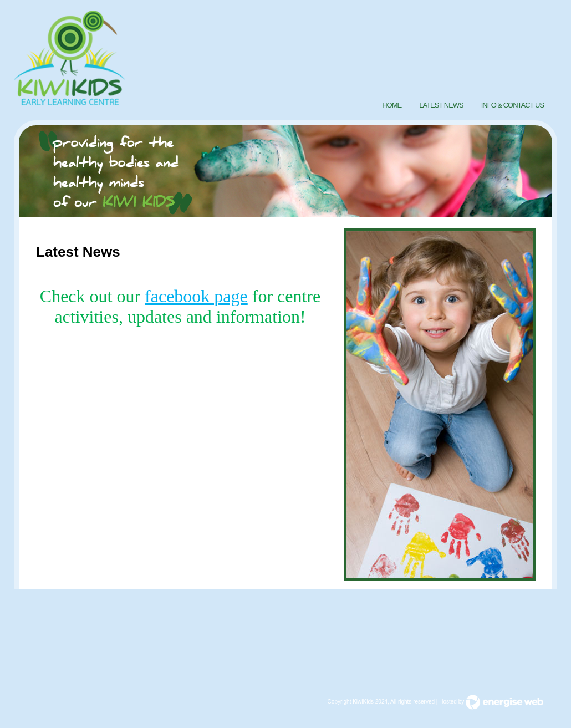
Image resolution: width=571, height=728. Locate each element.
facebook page (196, 296)
